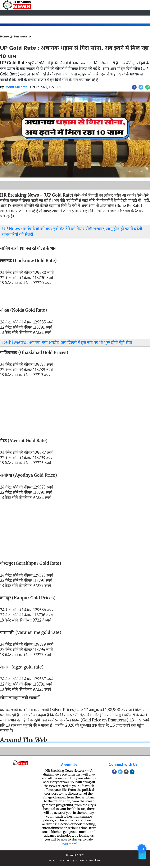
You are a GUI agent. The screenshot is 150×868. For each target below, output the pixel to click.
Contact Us (82, 860)
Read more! (69, 844)
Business (21, 36)
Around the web (24, 740)
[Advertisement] (74, 410)
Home (5, 36)
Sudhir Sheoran (16, 87)
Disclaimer (95, 860)
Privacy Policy (67, 860)
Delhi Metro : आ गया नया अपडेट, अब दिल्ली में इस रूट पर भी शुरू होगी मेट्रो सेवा (67, 342)
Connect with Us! (124, 764)
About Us (69, 765)
